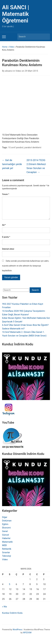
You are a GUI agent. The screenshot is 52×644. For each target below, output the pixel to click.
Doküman (7, 525)
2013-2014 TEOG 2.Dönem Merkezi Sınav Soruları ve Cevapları (36, 166)
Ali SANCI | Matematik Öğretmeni (16, 14)
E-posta (6, 241)
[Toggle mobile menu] (4, 37)
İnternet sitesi (8, 253)
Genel (5, 536)
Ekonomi (6, 532)
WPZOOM (27, 637)
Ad (4, 229)
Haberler (6, 543)
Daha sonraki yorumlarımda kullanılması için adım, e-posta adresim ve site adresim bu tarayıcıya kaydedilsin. (26, 270)
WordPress (17, 634)
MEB (4, 550)
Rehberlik (7, 553)
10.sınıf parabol (16, 147)
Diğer (5, 522)
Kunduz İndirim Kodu (12, 617)
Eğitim (5, 529)
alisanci (9, 71)
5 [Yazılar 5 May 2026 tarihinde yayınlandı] (9, 589)
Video (12, 47)
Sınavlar (6, 557)
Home (5, 47)
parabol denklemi (33, 147)
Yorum (6, 194)
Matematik (7, 546)
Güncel (5, 539)
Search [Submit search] (46, 37)
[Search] (31, 37)
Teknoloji (7, 560)
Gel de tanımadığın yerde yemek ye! (12, 164)
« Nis (5, 611)
